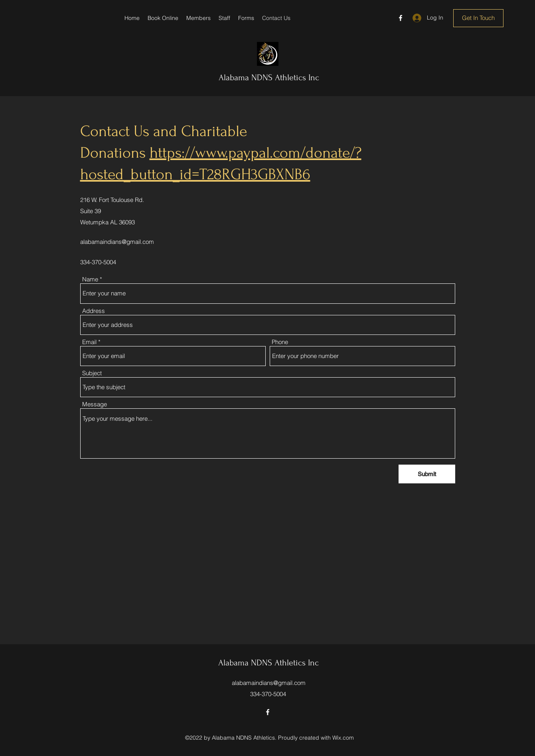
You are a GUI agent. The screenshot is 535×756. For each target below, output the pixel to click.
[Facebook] (401, 18)
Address (94, 311)
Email (89, 342)
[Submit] (427, 474)
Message (95, 404)
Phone (280, 342)
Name (90, 279)
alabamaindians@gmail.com (117, 242)
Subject (92, 373)
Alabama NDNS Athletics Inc (269, 77)
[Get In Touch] (478, 18)
